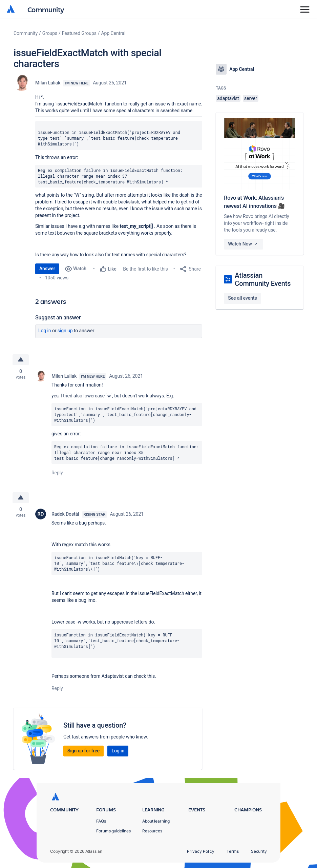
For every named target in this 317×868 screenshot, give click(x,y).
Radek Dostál (65, 514)
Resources (152, 831)
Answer (47, 269)
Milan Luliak (48, 83)
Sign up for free (83, 751)
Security (259, 851)
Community (46, 9)
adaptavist (228, 98)
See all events (242, 298)
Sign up (65, 331)
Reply (57, 473)
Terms (233, 851)
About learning (156, 821)
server (251, 98)
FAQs (101, 821)
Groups (50, 33)
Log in (45, 331)
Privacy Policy (201, 851)
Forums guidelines (113, 831)
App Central (113, 33)
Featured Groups (79, 33)
